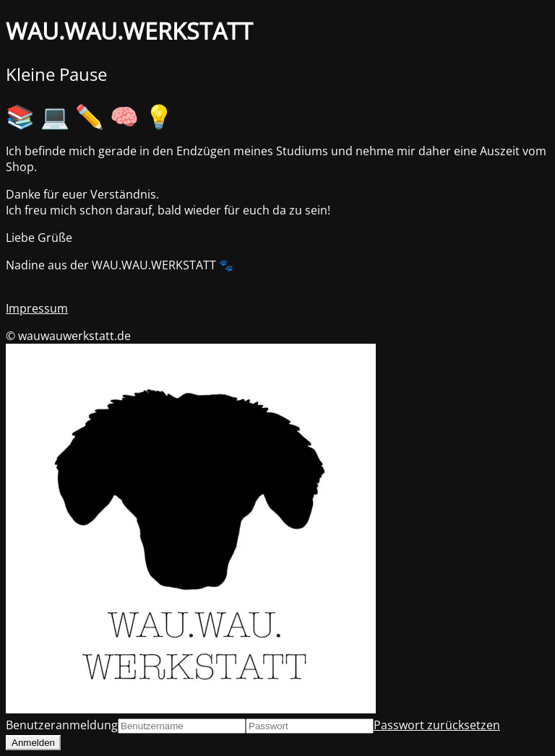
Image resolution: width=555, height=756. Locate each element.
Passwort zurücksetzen (437, 725)
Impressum (37, 308)
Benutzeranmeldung (62, 725)
